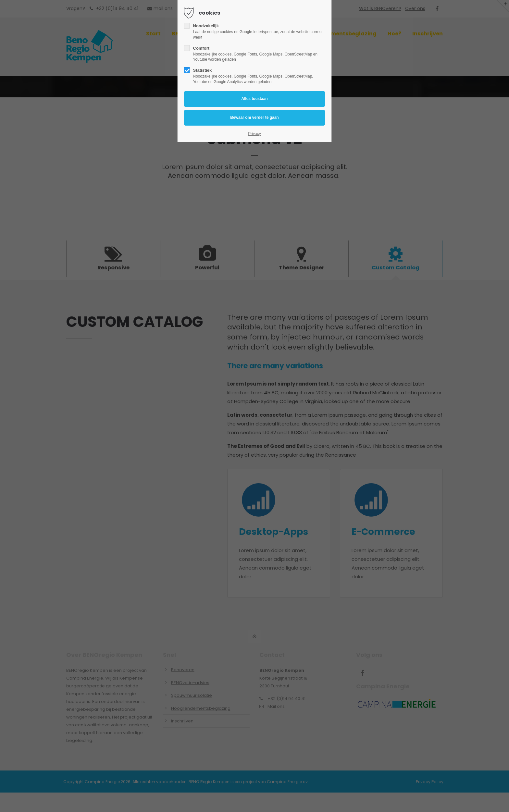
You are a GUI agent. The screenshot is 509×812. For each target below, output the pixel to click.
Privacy (254, 134)
